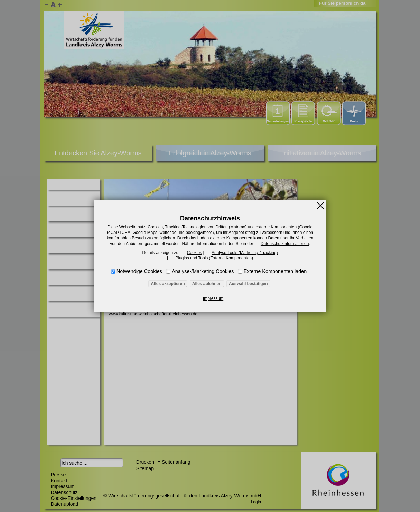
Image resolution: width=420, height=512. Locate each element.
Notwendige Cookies (139, 271)
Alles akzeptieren (168, 284)
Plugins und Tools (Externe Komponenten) (214, 258)
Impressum (213, 298)
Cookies (194, 253)
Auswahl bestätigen (248, 284)
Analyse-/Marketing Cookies (203, 271)
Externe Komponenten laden (275, 271)
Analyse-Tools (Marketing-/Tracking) (245, 253)
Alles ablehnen (207, 284)
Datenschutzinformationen (285, 244)
